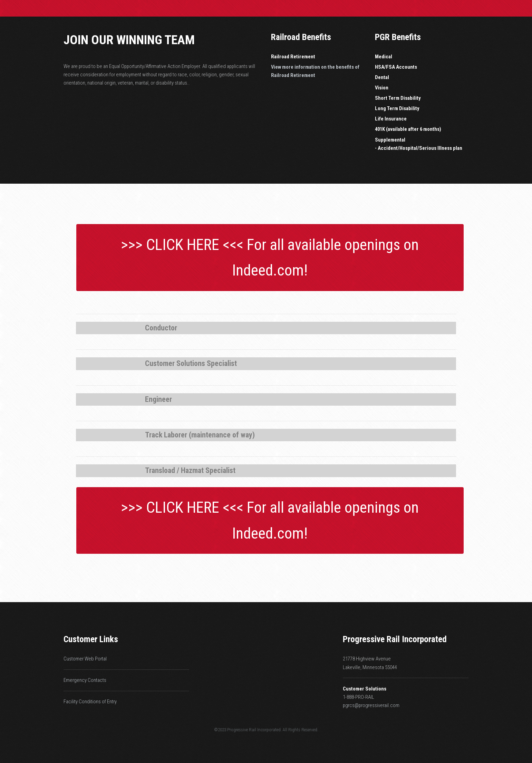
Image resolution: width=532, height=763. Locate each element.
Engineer (158, 399)
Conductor (161, 328)
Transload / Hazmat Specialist (190, 470)
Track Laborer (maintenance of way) (200, 435)
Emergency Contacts (85, 680)
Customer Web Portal (85, 659)
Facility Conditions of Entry (90, 702)
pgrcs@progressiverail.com (371, 705)
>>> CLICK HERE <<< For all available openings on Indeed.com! (270, 257)
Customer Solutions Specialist (191, 363)
